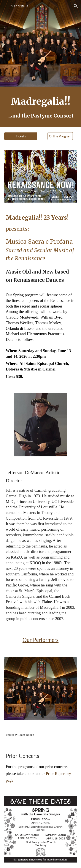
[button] (5, 6)
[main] (41, 107)
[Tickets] (21, 136)
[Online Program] (60, 136)
